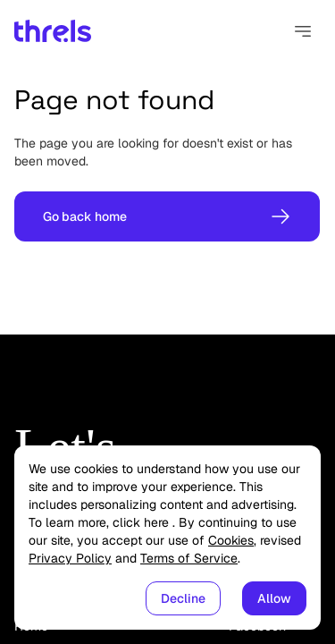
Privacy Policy (70, 558)
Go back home (167, 216)
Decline (183, 598)
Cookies (231, 540)
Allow (274, 598)
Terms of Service (189, 558)
